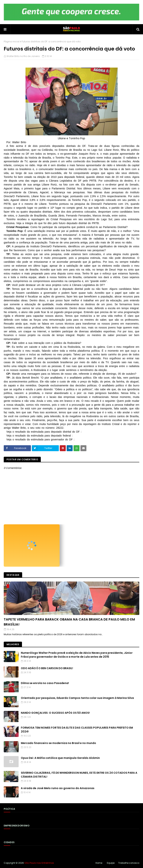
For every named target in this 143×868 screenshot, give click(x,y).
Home (99, 863)
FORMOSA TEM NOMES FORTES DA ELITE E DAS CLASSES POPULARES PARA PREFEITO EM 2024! (77, 730)
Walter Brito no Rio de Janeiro (23, 56)
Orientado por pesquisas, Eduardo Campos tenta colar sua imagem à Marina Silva (77, 698)
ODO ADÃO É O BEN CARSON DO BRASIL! (47, 668)
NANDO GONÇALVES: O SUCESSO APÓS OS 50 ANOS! (55, 713)
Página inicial (12, 41)
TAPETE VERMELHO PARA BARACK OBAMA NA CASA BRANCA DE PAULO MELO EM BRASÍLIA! (69, 622)
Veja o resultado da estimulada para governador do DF (40, 439)
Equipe (111, 863)
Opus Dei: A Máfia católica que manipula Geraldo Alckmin (60, 758)
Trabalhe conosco (129, 863)
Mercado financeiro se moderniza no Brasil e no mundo (58, 743)
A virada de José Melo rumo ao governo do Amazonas (58, 788)
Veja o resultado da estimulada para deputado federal (39, 436)
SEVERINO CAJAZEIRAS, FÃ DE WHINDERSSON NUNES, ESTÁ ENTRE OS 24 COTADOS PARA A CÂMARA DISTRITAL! (79, 775)
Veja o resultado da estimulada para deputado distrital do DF (44, 432)
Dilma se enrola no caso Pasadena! (45, 683)
